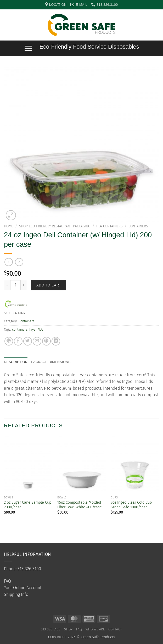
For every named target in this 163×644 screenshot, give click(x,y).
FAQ (7, 581)
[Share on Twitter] (28, 341)
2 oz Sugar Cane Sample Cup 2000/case (28, 505)
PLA (40, 329)
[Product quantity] (15, 285)
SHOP (68, 629)
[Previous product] (19, 262)
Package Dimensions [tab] (51, 362)
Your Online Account (23, 588)
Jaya (32, 329)
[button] (156, 25)
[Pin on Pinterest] (46, 341)
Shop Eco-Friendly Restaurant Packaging (55, 226)
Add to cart (49, 285)
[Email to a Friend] (37, 341)
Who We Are (95, 629)
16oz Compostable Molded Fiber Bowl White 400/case (80, 505)
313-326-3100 (51, 629)
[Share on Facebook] (18, 341)
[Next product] (9, 262)
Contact (115, 629)
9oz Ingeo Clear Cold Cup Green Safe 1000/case (131, 505)
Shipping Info (16, 594)
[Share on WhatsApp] (9, 341)
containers (20, 329)
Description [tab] (16, 362)
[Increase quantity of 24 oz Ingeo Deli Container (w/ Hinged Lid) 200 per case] (24, 285)
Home (9, 226)
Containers (138, 226)
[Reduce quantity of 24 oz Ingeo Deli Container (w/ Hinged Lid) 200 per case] (7, 285)
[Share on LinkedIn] (56, 341)
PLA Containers (109, 226)
